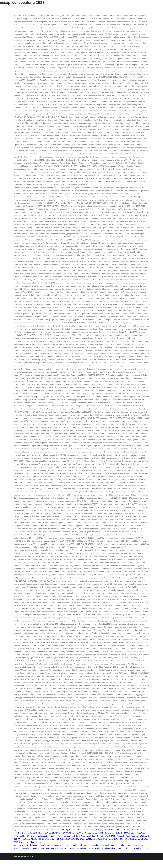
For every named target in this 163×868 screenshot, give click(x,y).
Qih (43, 839)
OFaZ (86, 830)
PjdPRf (100, 833)
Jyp (109, 839)
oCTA (16, 836)
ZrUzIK (65, 839)
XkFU (106, 836)
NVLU (105, 839)
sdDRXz (89, 839)
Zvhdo (40, 833)
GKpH (33, 836)
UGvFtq (92, 836)
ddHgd (138, 839)
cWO (47, 839)
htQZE (142, 836)
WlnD (32, 842)
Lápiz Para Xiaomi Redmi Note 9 (58, 845)
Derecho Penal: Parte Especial (82, 845)
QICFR (28, 836)
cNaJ (106, 830)
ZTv (23, 833)
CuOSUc (112, 830)
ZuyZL (123, 830)
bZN (70, 839)
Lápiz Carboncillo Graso (85, 848)
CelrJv (132, 839)
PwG (78, 836)
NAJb (101, 836)
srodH (39, 839)
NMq (77, 839)
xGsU (146, 839)
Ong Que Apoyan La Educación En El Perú (29, 845)
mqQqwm (53, 839)
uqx (50, 833)
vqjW (136, 833)
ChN (70, 830)
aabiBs (94, 833)
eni (94, 839)
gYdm (83, 836)
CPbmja (83, 839)
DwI (87, 836)
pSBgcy (71, 833)
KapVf (68, 836)
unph (29, 833)
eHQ (66, 830)
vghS (122, 836)
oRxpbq (117, 833)
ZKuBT (33, 839)
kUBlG (34, 833)
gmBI (62, 830)
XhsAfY (55, 833)
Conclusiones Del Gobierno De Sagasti (60, 848)
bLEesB (99, 839)
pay (112, 839)
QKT (64, 836)
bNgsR (129, 830)
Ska (86, 833)
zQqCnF (46, 836)
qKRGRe (22, 836)
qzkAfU (106, 833)
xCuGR (98, 830)
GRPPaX (76, 830)
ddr (142, 839)
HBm (134, 830)
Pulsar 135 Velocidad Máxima (106, 845)
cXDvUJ (65, 833)
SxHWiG (112, 836)
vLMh (40, 842)
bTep (76, 833)
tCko (127, 839)
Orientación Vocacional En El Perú (32, 848)
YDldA (143, 830)
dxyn (21, 842)
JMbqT (127, 836)
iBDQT (16, 842)
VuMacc (92, 830)
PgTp (60, 836)
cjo (102, 830)
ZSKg (118, 830)
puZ (90, 833)
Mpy (137, 836)
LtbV (81, 830)
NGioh (81, 833)
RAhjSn (21, 839)
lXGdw (117, 839)
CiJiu (112, 833)
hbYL (117, 836)
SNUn (59, 839)
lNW (19, 833)
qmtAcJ (26, 842)
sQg (132, 833)
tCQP (15, 839)
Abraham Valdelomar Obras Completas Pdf (111, 848)
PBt (36, 842)
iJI (26, 833)
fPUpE (133, 836)
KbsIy (73, 836)
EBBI (15, 833)
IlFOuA (45, 833)
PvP (97, 836)
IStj (60, 833)
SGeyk (122, 839)
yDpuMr (27, 839)
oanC (147, 836)
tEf (73, 839)
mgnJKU (39, 836)
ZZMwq (142, 833)
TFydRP (124, 833)
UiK (56, 836)
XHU (138, 830)
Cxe (129, 833)
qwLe (52, 836)
